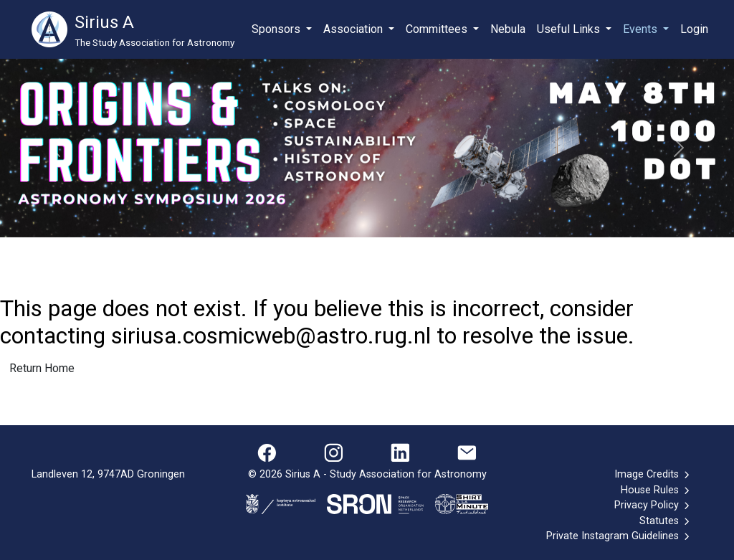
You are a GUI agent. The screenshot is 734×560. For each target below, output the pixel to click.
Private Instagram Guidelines (619, 536)
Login (694, 29)
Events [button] (642, 29)
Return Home (42, 368)
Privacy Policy (653, 505)
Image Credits (653, 474)
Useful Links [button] (570, 29)
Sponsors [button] (277, 29)
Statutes (666, 521)
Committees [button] (438, 29)
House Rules (656, 490)
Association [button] (354, 29)
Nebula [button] (508, 29)
